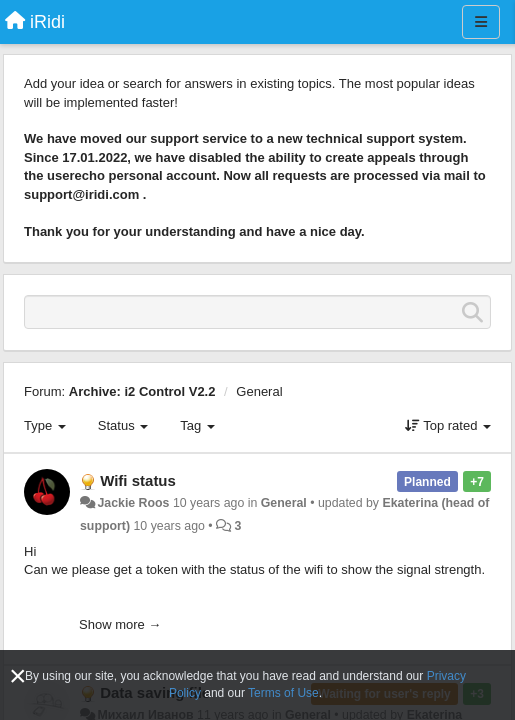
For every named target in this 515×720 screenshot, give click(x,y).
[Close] (18, 676)
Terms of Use (283, 693)
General (259, 391)
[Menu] (481, 22)
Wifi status (138, 480)
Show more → (120, 624)
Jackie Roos (133, 503)
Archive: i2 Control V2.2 (142, 391)
